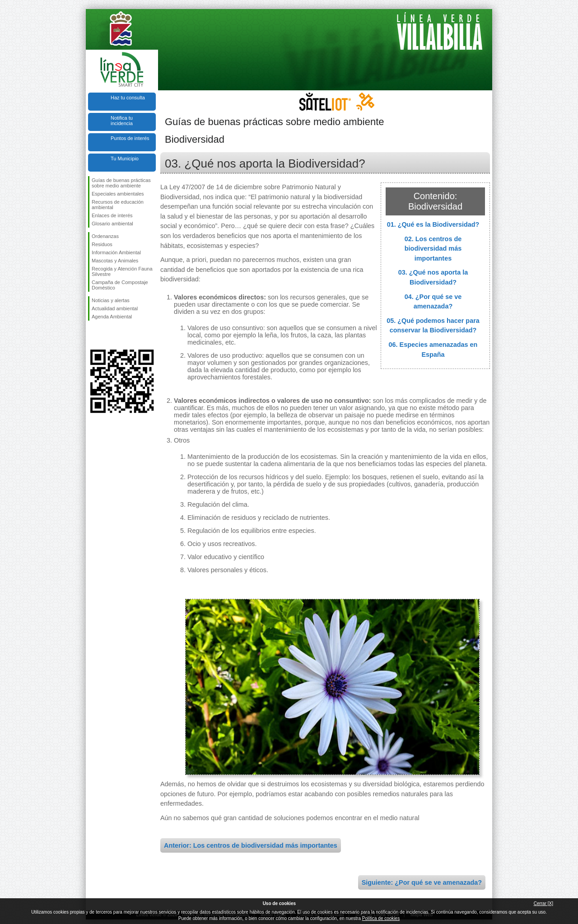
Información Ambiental (116, 252)
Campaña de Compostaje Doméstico (120, 285)
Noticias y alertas (111, 300)
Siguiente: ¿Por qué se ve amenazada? (422, 882)
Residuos (102, 244)
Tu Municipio (125, 159)
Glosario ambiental (112, 224)
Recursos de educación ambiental (118, 205)
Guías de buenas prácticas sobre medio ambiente (121, 183)
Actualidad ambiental (115, 308)
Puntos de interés (130, 138)
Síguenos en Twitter (108, 335)
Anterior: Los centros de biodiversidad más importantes (251, 845)
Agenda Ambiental (112, 317)
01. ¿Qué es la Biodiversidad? (433, 224)
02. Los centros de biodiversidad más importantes (433, 249)
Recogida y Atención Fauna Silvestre (122, 271)
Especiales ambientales (118, 194)
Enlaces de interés (112, 215)
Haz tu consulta (128, 98)
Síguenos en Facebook (93, 335)
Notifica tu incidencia (122, 121)
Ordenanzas (105, 236)
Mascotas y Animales (115, 261)
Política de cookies (381, 918)
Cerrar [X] (543, 903)
